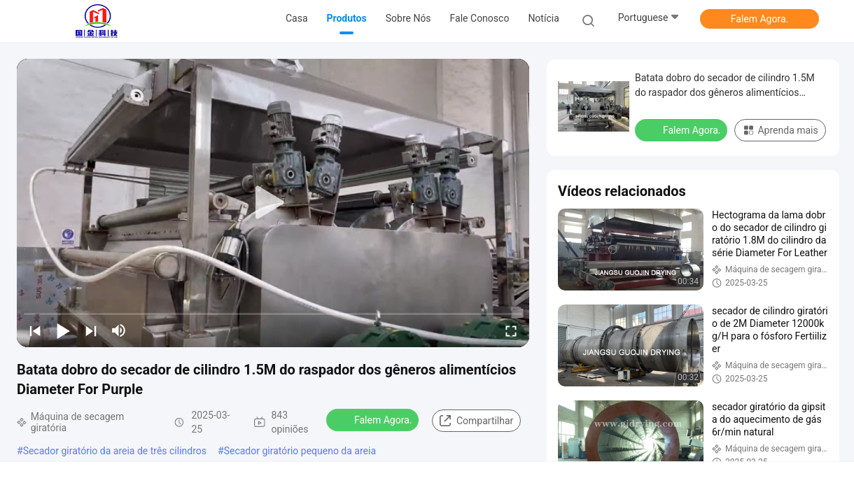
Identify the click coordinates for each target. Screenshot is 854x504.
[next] (91, 330)
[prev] (35, 330)
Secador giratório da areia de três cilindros (115, 451)
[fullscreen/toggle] (511, 330)
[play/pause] (63, 330)
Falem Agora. (759, 19)
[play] (273, 203)
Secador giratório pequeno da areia (300, 451)
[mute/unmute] (119, 330)
